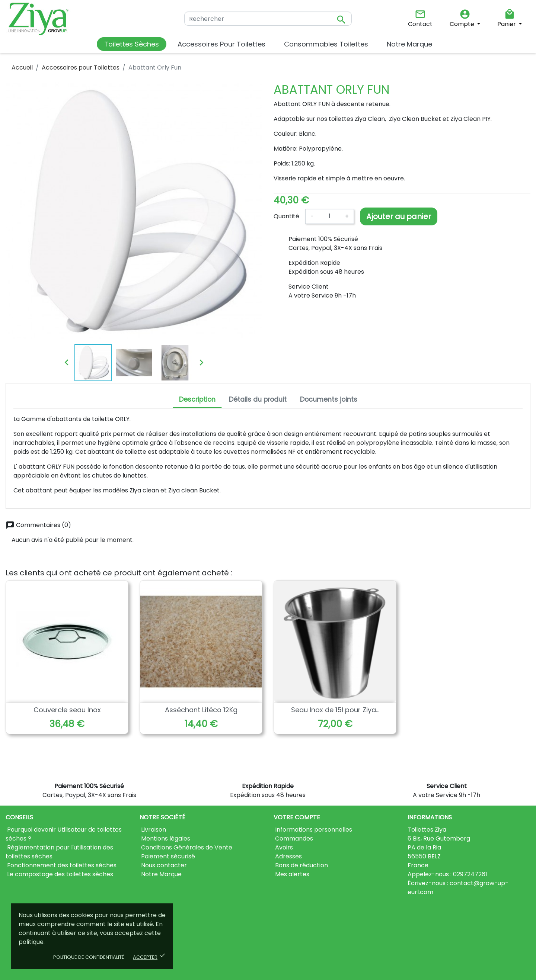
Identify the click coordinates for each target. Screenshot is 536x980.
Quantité (286, 216)
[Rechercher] (268, 19)
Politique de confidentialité (89, 957)
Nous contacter (163, 865)
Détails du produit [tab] (258, 399)
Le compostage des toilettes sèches (59, 874)
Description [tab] (197, 399)
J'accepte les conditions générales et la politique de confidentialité (269, 950)
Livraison (153, 830)
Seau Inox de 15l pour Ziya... (335, 710)
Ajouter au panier (399, 216)
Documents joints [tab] (329, 399)
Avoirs (283, 847)
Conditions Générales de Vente (186, 847)
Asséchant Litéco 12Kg (201, 710)
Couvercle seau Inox (67, 710)
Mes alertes (291, 874)
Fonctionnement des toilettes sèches (61, 865)
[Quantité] (329, 216)
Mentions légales (165, 838)
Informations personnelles (313, 830)
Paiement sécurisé (167, 856)
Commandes (293, 838)
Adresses (288, 856)
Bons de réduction (301, 865)
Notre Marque (161, 874)
